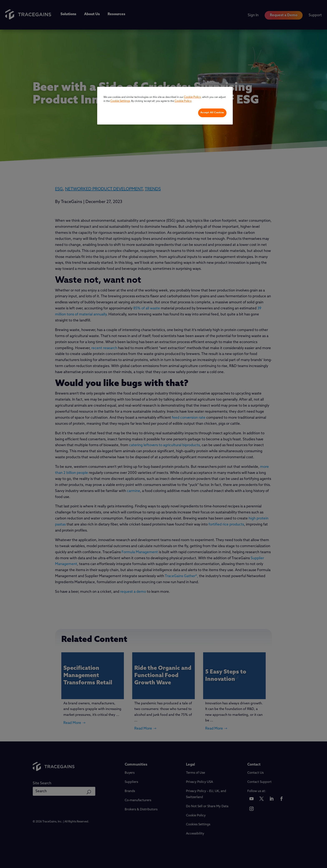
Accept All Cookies (212, 113)
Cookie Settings (120, 101)
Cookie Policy (192, 97)
